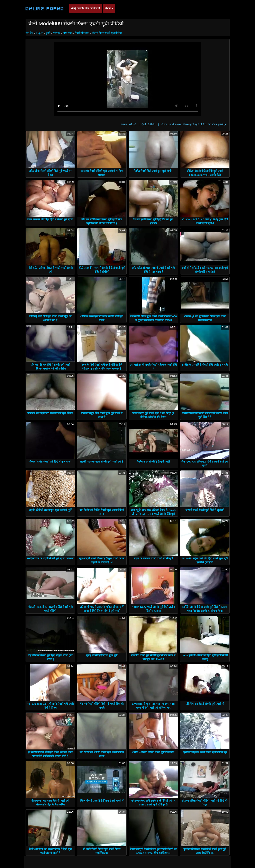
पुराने (48, 33)
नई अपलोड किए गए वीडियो (86, 8)
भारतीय (57, 33)
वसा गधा (68, 33)
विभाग (109, 8)
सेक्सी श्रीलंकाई (82, 33)
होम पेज (30, 33)
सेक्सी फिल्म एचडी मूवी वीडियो (107, 33)
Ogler (40, 33)
